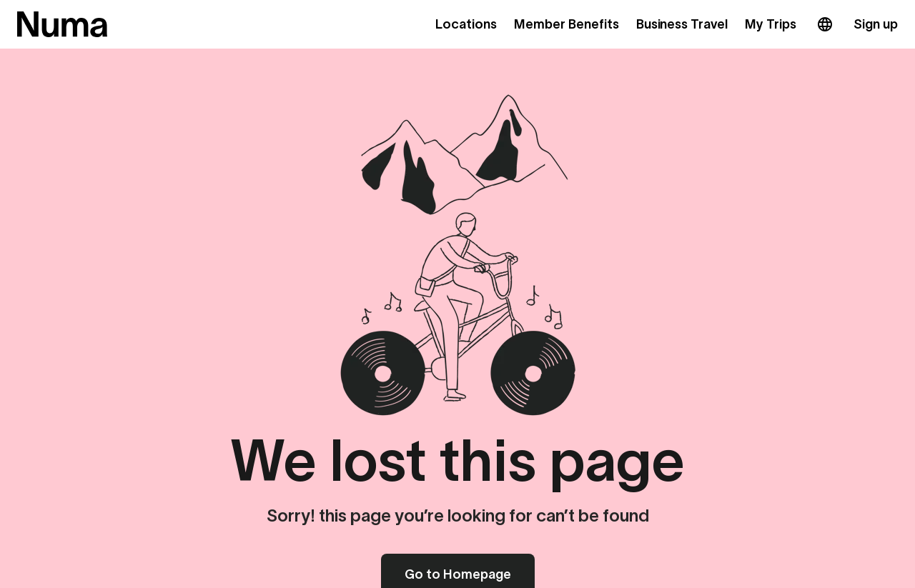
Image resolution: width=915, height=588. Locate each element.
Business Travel (682, 24)
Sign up (876, 24)
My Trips (771, 24)
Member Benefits (567, 24)
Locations (466, 24)
